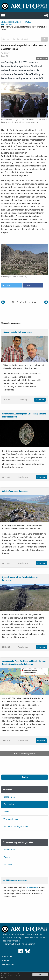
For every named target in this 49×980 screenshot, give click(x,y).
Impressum (7, 957)
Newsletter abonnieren (16, 880)
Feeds (6, 812)
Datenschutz (8, 965)
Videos (6, 857)
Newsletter (34, 887)
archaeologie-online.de (11, 22)
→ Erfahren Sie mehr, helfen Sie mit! (19, 944)
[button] (11, 285)
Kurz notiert (7, 24)
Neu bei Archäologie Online (16, 826)
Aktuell (27, 22)
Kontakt (6, 961)
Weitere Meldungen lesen (24, 754)
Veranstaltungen (11, 819)
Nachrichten (9, 797)
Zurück (24, 777)
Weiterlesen (40, 400)
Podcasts (8, 864)
